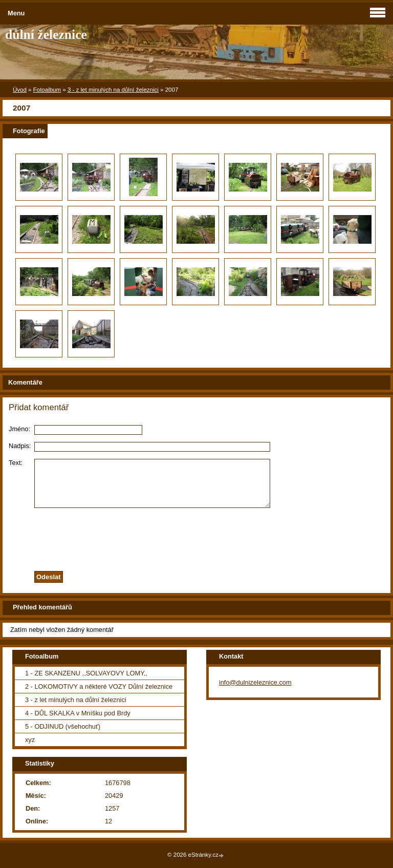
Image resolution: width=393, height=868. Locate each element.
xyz (30, 740)
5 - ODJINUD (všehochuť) (63, 726)
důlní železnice (46, 35)
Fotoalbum (47, 90)
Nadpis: (20, 446)
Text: (16, 463)
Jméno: (19, 429)
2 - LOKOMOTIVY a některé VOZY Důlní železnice (99, 686)
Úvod (20, 90)
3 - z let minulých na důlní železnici (113, 90)
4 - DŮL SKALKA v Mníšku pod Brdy (78, 713)
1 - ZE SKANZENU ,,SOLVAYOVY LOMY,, (86, 673)
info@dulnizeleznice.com (255, 682)
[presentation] (196, 537)
